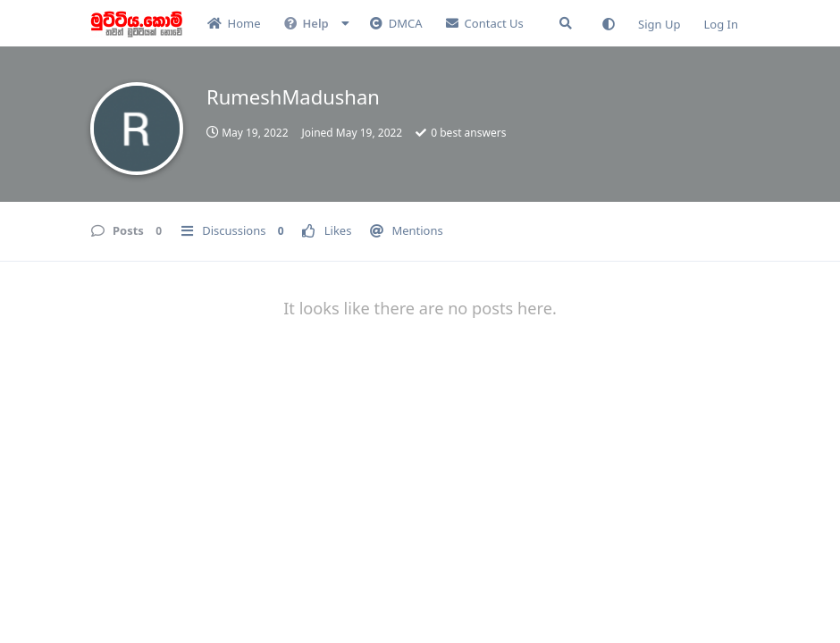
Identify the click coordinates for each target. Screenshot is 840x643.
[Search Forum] (566, 23)
